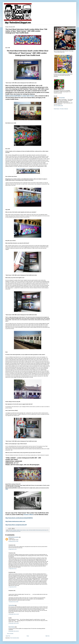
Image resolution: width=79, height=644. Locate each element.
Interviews (24, 530)
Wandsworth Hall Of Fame (16, 531)
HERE (7, 489)
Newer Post (8, 636)
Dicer (11, 530)
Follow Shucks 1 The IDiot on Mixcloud (61, 109)
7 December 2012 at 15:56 (13, 602)
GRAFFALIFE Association (13, 537)
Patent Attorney (12, 627)
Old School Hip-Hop (39, 530)
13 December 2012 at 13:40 (14, 614)
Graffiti (18, 530)
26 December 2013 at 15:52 (14, 623)
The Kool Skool (11, 605)
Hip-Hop (21, 530)
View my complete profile (58, 106)
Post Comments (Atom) (15, 638)
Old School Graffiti (32, 530)
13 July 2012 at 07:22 (12, 587)
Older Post (47, 636)
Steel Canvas (44, 530)
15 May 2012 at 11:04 (12, 549)
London (27, 530)
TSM (11, 531)
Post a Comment (10, 634)
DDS (9, 530)
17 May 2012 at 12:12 (12, 569)
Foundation (14, 530)
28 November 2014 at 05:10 (14, 631)
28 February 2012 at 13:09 (13, 541)
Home (28, 636)
